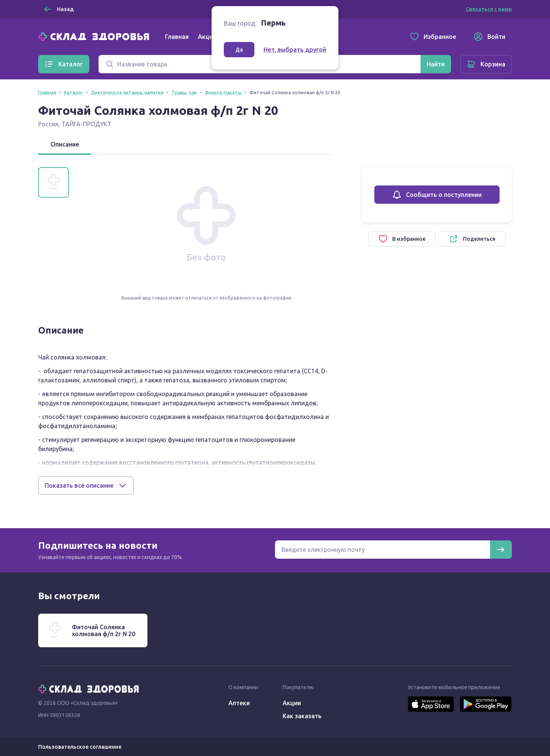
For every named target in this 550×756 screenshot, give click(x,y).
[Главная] (95, 36)
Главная (177, 37)
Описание (65, 144)
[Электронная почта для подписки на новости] (383, 550)
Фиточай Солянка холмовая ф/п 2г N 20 (104, 630)
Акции (207, 37)
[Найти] (436, 64)
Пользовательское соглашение (80, 747)
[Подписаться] (501, 550)
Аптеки (239, 703)
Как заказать (302, 716)
